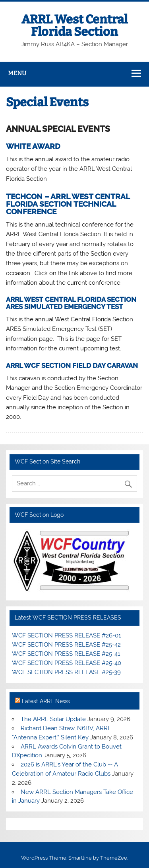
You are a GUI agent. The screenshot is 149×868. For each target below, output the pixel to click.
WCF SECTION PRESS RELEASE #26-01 (66, 635)
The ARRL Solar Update (53, 719)
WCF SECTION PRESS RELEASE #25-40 (67, 663)
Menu (17, 73)
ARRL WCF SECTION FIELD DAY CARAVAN (72, 366)
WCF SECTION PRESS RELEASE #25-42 (66, 645)
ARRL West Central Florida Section (74, 25)
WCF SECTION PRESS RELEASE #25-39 (66, 672)
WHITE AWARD (33, 146)
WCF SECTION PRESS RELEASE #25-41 (66, 654)
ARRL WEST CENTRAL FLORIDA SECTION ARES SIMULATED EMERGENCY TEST (71, 303)
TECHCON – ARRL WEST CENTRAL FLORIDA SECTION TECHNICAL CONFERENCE (68, 204)
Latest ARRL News (46, 701)
